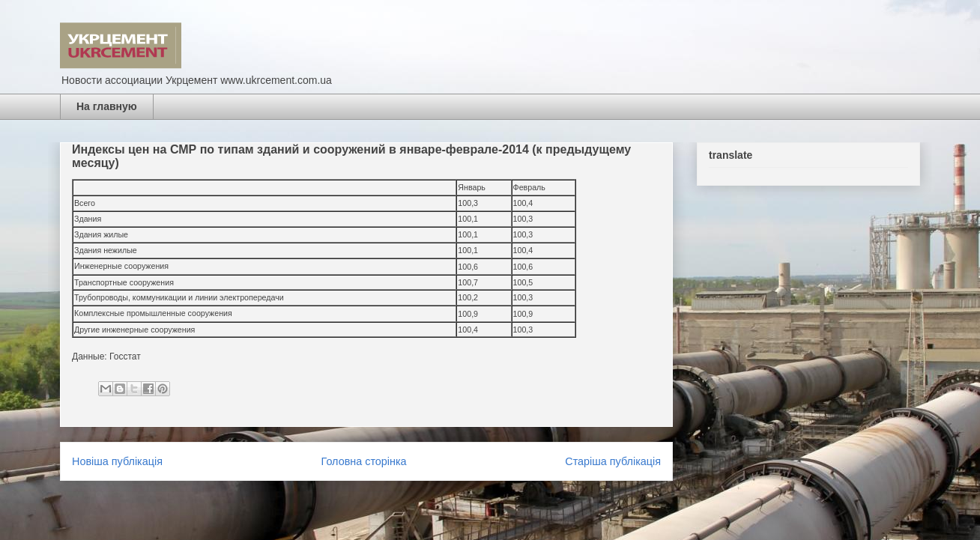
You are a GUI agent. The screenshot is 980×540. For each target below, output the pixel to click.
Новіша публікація (117, 461)
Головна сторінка (364, 461)
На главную (107, 106)
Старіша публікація (613, 461)
